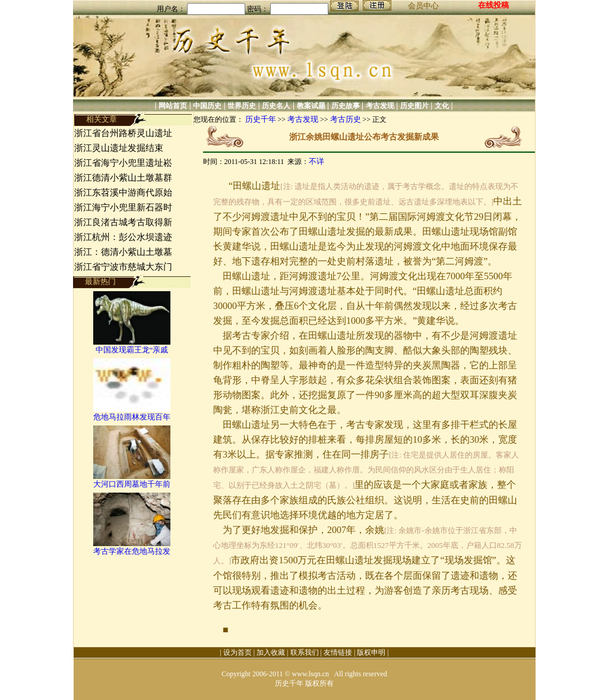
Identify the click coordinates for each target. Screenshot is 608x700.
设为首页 (237, 652)
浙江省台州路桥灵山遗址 (123, 133)
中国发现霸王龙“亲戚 (132, 350)
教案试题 (311, 106)
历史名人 (276, 106)
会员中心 (423, 6)
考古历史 (346, 119)
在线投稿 (493, 5)
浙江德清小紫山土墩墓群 (123, 178)
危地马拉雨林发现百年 (132, 417)
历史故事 (346, 106)
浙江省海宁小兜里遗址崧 (123, 163)
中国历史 (207, 106)
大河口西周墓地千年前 (132, 484)
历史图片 (414, 106)
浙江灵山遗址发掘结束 (120, 148)
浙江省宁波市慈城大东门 (123, 267)
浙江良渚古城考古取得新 (123, 222)
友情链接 (338, 652)
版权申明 (371, 652)
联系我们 (305, 652)
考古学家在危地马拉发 (132, 551)
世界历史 (242, 106)
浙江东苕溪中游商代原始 (123, 193)
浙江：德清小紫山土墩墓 (123, 252)
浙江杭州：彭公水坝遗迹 (123, 237)
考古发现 (380, 106)
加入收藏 (271, 652)
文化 (442, 106)
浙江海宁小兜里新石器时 (123, 207)
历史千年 (261, 119)
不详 (316, 161)
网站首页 (173, 106)
